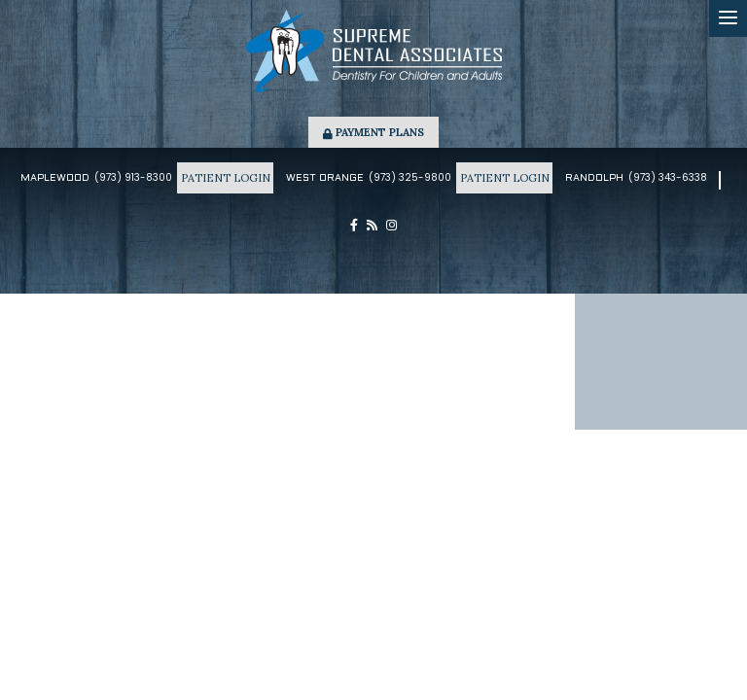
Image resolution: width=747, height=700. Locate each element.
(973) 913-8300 (133, 177)
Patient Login (225, 178)
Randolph (594, 178)
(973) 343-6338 (668, 177)
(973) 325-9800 (410, 177)
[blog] (372, 226)
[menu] (728, 18)
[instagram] (391, 226)
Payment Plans (373, 132)
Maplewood (55, 178)
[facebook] (354, 226)
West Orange (325, 178)
